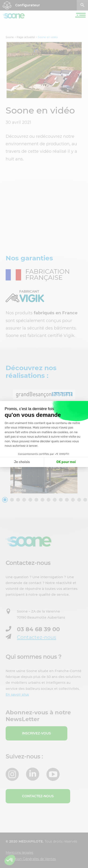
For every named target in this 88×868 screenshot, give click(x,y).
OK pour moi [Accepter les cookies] (66, 462)
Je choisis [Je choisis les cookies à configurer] (22, 462)
